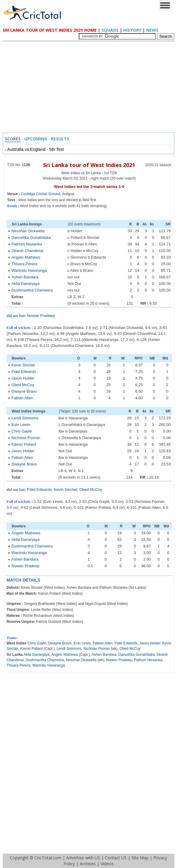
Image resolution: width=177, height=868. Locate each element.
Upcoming (36, 139)
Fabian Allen (22, 398)
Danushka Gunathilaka (31, 238)
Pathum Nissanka (27, 244)
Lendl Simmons (25, 418)
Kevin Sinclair (23, 365)
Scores (13, 139)
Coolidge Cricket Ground (41, 194)
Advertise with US (83, 858)
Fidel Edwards (24, 372)
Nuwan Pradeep (41, 316)
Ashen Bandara (25, 277)
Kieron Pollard (24, 444)
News (152, 30)
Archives (88, 864)
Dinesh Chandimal (27, 251)
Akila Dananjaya (25, 284)
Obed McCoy (23, 385)
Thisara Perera (24, 264)
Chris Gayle (22, 431)
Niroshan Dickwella (28, 231)
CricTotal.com (48, 858)
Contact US (116, 858)
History (132, 30)
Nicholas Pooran (26, 438)
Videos (107, 864)
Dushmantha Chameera (32, 290)
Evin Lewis (21, 425)
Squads (110, 30)
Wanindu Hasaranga (29, 270)
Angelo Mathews (26, 257)
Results (60, 139)
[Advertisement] (90, 88)
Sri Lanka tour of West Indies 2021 (89, 165)
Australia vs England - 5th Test (35, 149)
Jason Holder (23, 378)
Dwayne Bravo (24, 391)
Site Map (140, 858)
